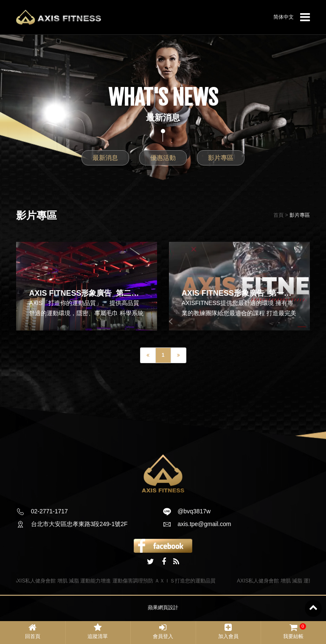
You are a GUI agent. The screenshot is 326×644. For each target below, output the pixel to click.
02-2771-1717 (49, 511)
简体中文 (284, 17)
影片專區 (221, 158)
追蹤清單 (98, 631)
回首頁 (33, 631)
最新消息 (105, 158)
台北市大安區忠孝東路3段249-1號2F (79, 524)
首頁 (278, 215)
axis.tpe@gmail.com (204, 524)
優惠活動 (163, 158)
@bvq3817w (194, 511)
